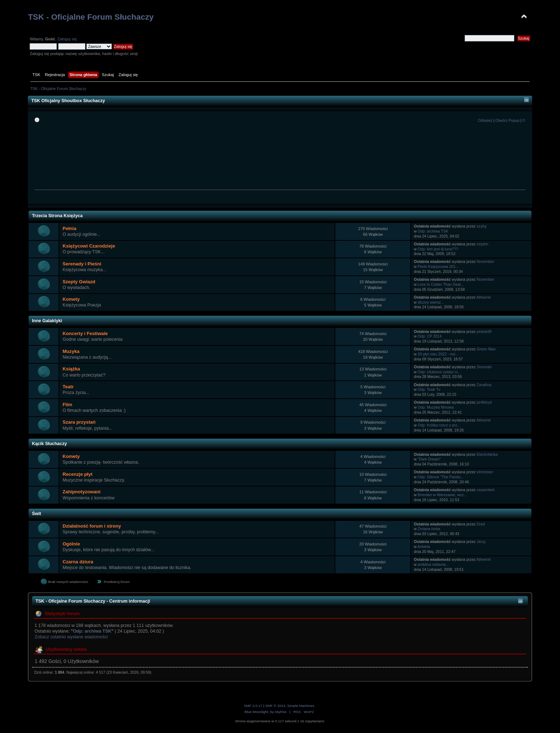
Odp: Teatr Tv (429, 389)
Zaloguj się (67, 39)
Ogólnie (71, 544)
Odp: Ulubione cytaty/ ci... (439, 372)
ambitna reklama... (433, 564)
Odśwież (485, 120)
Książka (71, 369)
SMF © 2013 (275, 706)
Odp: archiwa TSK (433, 231)
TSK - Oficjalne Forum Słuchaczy (91, 17)
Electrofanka (487, 454)
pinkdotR (484, 331)
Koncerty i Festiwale (85, 333)
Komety (71, 299)
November (486, 261)
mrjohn (482, 244)
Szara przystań (79, 422)
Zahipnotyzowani (81, 492)
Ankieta (424, 547)
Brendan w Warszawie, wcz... (442, 495)
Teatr (68, 387)
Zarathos (484, 385)
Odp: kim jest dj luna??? (438, 249)
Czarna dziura (78, 562)
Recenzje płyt (77, 474)
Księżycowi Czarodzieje (89, 246)
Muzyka (71, 351)
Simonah (484, 367)
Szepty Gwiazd (79, 282)
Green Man (486, 349)
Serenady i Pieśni (82, 264)
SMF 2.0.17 (253, 706)
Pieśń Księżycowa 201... (438, 266)
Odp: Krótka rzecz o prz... (439, 425)
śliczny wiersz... (431, 302)
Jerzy (481, 542)
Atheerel (483, 297)
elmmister (485, 472)
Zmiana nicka (429, 529)
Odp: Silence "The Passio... (441, 477)
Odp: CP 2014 (429, 336)
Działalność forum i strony (92, 526)
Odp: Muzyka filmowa (436, 407)
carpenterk (486, 490)
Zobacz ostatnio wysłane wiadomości (71, 637)
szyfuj (482, 226)
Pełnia (69, 228)
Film (67, 405)
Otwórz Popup (507, 120)
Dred (481, 524)
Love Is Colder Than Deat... (441, 284)
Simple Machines (301, 706)
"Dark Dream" (429, 459)
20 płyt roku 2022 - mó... (438, 354)
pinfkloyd (484, 402)
